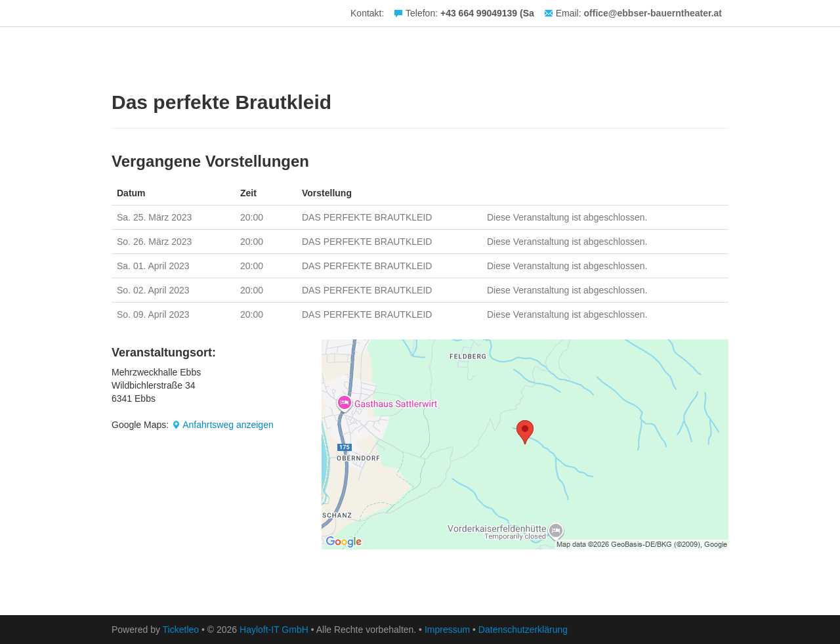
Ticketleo (181, 630)
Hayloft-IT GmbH (274, 630)
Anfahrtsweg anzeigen (228, 425)
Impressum (447, 630)
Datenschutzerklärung (523, 630)
